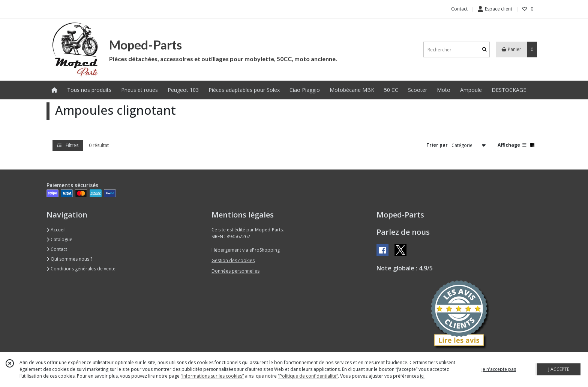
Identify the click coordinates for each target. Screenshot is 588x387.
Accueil (56, 230)
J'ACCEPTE (559, 369)
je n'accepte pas (499, 369)
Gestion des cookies (233, 260)
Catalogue (59, 239)
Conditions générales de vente (81, 269)
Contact (459, 9)
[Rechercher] (484, 50)
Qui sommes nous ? (69, 259)
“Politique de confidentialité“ (308, 376)
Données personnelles (235, 271)
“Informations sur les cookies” (212, 376)
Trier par (437, 145)
